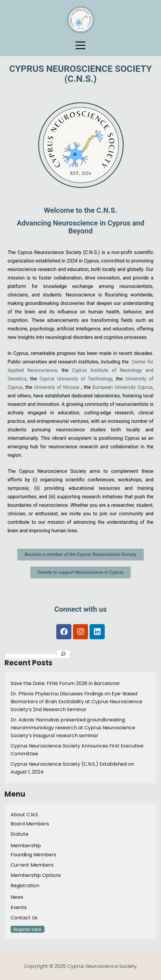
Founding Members (33, 855)
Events (19, 907)
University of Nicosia (57, 387)
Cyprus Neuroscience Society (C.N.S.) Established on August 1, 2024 (72, 768)
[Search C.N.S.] (63, 654)
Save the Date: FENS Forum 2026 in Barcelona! (65, 683)
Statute (20, 834)
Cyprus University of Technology (76, 379)
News (17, 897)
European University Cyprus (123, 387)
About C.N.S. (25, 815)
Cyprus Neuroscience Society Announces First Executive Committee (77, 750)
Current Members (32, 865)
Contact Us (24, 918)
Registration (25, 886)
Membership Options (36, 875)
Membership (26, 846)
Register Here (28, 929)
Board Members (30, 824)
